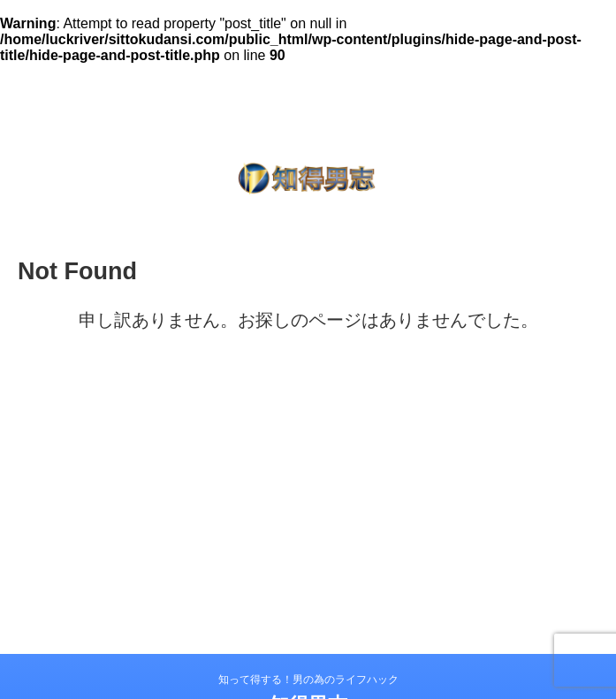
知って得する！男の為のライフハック (308, 680)
